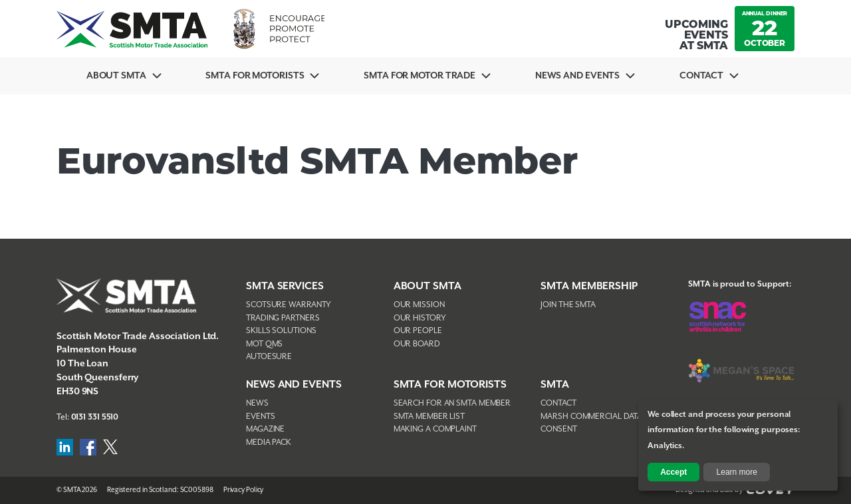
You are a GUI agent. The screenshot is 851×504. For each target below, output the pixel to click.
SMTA (555, 385)
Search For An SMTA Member (452, 403)
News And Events (578, 76)
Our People (418, 331)
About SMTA (116, 76)
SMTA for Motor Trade (420, 76)
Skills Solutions (281, 331)
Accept (673, 472)
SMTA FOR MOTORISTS (450, 385)
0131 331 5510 (95, 417)
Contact (701, 76)
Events (260, 417)
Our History (420, 318)
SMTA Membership (589, 286)
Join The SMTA (568, 305)
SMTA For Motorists (255, 76)
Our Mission (419, 305)
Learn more (737, 472)
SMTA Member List (429, 417)
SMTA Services (285, 286)
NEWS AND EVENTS (294, 385)
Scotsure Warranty (289, 305)
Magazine (265, 429)
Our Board (417, 344)
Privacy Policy (244, 490)
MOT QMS (264, 344)
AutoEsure (269, 357)
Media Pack (269, 442)
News (257, 403)
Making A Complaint (435, 429)
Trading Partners (283, 318)
